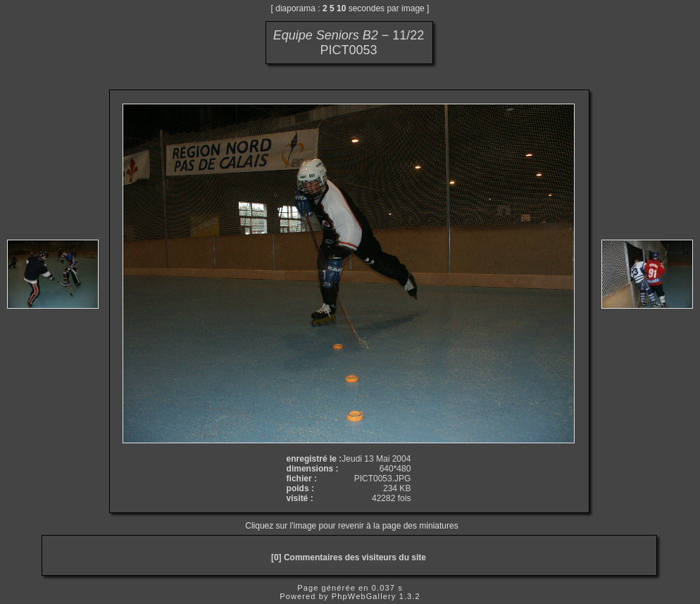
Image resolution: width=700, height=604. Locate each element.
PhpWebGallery (364, 596)
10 (341, 8)
